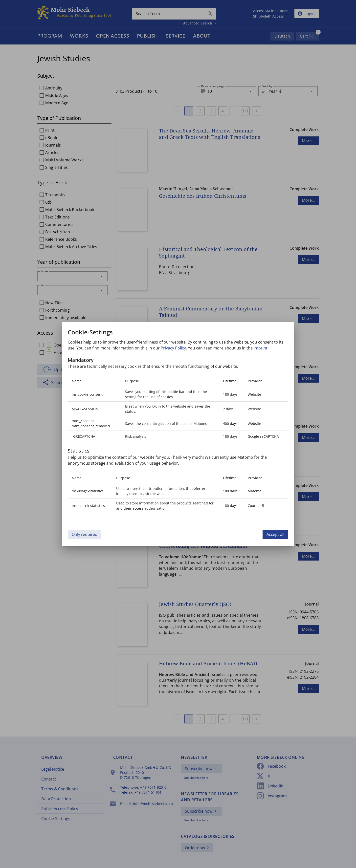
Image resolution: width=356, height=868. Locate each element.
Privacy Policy (173, 348)
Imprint (261, 348)
